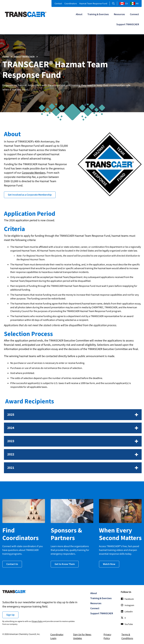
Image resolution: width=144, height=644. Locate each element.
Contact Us (12, 564)
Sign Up (10, 615)
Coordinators (71, 4)
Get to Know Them (65, 564)
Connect (134, 14)
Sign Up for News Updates (82, 636)
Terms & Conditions (127, 636)
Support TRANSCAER (128, 24)
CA (124, 4)
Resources (119, 14)
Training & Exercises (98, 14)
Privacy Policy (37, 621)
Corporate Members (34, 173)
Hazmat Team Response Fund (93, 4)
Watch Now (109, 564)
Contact (58, 4)
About (79, 14)
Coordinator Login (57, 636)
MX (134, 4)
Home (6, 57)
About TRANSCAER (24, 57)
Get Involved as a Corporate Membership (30, 195)
